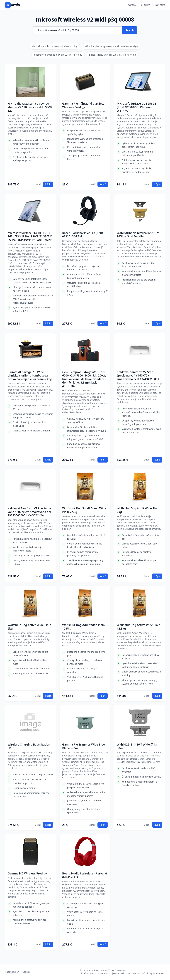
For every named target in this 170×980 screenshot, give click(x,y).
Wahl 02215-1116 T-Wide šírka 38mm (137, 746)
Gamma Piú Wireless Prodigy (27, 873)
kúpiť (48, 184)
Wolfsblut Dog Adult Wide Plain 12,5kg (84, 627)
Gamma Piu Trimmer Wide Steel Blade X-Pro (84, 746)
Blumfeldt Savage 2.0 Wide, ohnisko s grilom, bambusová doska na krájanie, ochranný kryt (30, 376)
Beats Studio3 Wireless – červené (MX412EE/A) (85, 875)
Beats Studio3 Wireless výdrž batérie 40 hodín (113, 55)
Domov (132, 5)
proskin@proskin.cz (127, 973)
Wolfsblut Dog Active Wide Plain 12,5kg (139, 627)
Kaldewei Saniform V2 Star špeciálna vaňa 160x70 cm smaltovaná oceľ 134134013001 (138, 376)
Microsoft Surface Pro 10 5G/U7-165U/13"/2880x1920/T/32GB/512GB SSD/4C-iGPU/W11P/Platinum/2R (30, 236)
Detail (38, 184)
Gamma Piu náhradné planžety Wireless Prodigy (83, 105)
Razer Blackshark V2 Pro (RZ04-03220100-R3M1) (83, 235)
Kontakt (160, 5)
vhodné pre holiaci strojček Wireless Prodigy (55, 46)
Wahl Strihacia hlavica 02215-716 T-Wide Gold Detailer (139, 235)
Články (146, 5)
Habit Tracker (12, 972)
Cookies (26, 972)
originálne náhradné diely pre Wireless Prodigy (58, 55)
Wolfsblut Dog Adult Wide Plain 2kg (138, 510)
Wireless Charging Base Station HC (29, 746)
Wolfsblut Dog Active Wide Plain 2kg (29, 627)
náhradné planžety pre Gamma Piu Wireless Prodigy (111, 46)
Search (130, 30)
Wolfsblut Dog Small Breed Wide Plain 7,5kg (84, 510)
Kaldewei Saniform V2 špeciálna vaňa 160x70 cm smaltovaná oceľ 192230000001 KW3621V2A (30, 512)
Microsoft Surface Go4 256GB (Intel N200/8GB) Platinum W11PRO (137, 107)
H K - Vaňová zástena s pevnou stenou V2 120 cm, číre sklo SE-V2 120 (30, 107)
